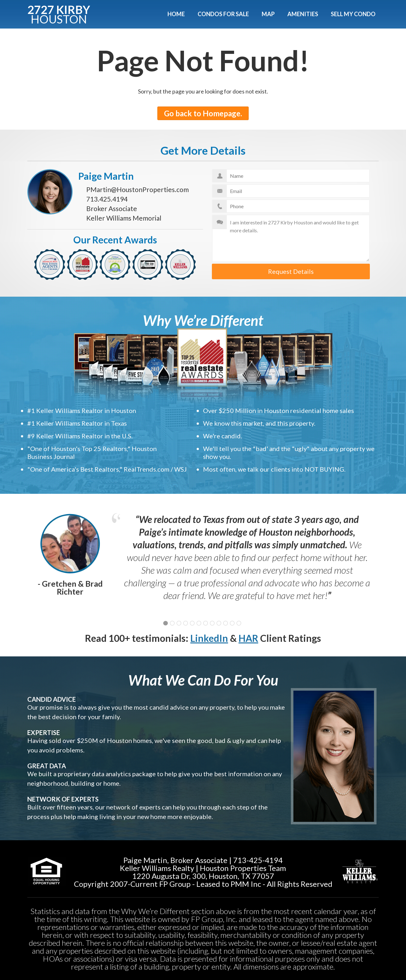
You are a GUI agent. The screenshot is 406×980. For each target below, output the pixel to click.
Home (176, 14)
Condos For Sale (223, 14)
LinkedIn (209, 638)
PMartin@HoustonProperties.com (138, 189)
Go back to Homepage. (203, 113)
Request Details (291, 271)
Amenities (303, 14)
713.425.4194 (107, 199)
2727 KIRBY (59, 13)
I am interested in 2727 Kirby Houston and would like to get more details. (291, 238)
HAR (248, 638)
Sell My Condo (353, 14)
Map (268, 14)
